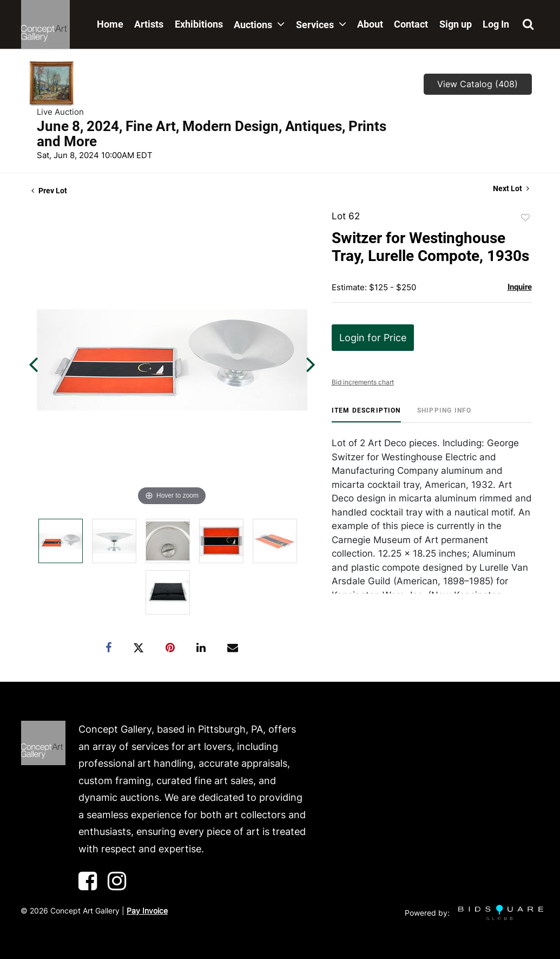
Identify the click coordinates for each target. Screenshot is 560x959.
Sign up (456, 24)
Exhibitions (199, 24)
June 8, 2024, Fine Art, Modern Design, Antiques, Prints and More (212, 134)
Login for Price (373, 338)
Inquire (520, 287)
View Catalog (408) (477, 84)
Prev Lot (49, 191)
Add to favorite (525, 218)
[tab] (366, 415)
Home (110, 24)
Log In (496, 24)
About (370, 24)
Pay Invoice (147, 911)
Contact (411, 24)
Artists (149, 24)
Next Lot (511, 188)
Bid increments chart (363, 382)
